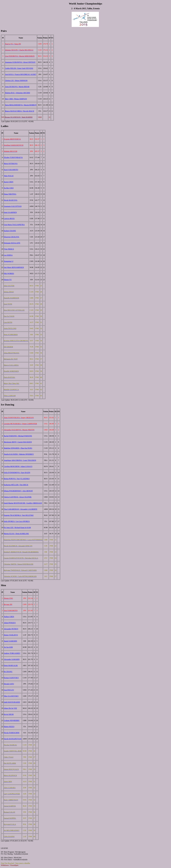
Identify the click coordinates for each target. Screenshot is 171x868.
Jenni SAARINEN (10, 212)
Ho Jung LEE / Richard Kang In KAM (17, 528)
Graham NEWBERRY (12, 720)
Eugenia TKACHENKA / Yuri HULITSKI (19, 515)
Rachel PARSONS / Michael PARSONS (18, 436)
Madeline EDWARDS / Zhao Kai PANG (18, 448)
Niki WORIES (9, 273)
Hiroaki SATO (9, 684)
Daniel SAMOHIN (10, 641)
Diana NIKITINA (10, 194)
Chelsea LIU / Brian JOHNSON (16, 81)
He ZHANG (8, 672)
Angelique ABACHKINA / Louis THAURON (20, 460)
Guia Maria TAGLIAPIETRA (14, 225)
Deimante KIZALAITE (12, 243)
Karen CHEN (9, 182)
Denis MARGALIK (11, 666)
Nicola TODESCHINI (12, 733)
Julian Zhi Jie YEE (10, 708)
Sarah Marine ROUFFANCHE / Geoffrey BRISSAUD (23, 503)
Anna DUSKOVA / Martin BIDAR (17, 87)
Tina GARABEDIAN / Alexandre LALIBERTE (21, 509)
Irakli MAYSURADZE (12, 702)
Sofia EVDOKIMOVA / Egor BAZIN (17, 473)
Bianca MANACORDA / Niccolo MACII (20, 111)
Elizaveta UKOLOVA (12, 237)
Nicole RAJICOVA (11, 200)
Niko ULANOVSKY (11, 696)
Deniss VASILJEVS (11, 635)
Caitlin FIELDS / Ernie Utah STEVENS (19, 68)
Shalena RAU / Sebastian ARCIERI (18, 93)
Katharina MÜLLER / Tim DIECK (16, 485)
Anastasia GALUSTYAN (13, 206)
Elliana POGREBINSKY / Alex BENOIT (18, 491)
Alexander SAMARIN (12, 659)
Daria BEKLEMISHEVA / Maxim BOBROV (21, 105)
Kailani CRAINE (10, 231)
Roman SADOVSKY (11, 678)
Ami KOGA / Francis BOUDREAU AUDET (21, 74)
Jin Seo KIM (8, 647)
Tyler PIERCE (9, 249)
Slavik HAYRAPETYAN (13, 739)
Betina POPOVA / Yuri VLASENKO (17, 479)
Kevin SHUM (9, 714)
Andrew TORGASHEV (12, 653)
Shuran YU (8, 280)
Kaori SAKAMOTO (11, 170)
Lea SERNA (8, 255)
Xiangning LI (9, 261)
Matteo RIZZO (9, 727)
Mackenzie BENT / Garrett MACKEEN (18, 442)
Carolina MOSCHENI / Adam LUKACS (18, 466)
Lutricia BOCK (9, 219)
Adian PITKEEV (10, 623)
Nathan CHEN (9, 617)
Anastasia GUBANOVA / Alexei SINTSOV (20, 62)
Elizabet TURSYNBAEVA (13, 157)
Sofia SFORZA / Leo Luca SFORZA (17, 521)
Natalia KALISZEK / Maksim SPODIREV (19, 454)
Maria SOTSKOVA (11, 164)
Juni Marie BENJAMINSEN (14, 267)
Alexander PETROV (11, 629)
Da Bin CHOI (9, 188)
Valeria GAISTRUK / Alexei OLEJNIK (18, 497)
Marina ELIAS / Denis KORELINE (16, 534)
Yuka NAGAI (9, 176)
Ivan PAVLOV (9, 690)
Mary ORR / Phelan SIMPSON (16, 99)
